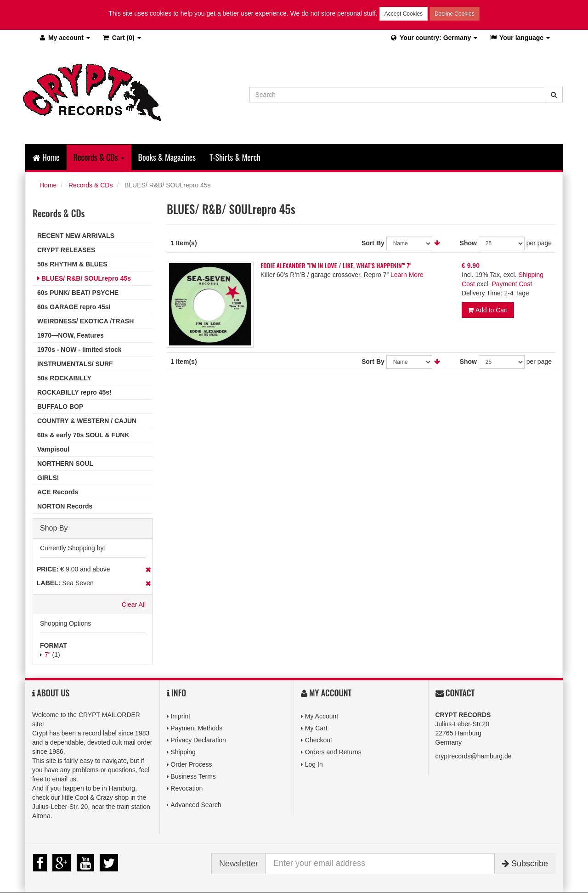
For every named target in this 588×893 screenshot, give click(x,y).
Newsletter (239, 864)
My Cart (316, 728)
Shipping (183, 752)
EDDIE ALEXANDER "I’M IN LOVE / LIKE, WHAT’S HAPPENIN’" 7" (336, 265)
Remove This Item (148, 570)
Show (468, 243)
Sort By (373, 243)
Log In (314, 764)
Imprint (180, 716)
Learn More (407, 275)
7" (48, 655)
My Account (322, 716)
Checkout (319, 740)
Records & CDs (90, 185)
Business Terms (193, 776)
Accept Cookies (404, 14)
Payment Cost (512, 284)
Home (46, 157)
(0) (122, 38)
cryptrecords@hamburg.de (474, 756)
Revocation (187, 788)
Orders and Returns (333, 752)
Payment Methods (196, 728)
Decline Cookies (455, 14)
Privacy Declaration (198, 740)
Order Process (191, 764)
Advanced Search (196, 805)
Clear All (134, 605)
